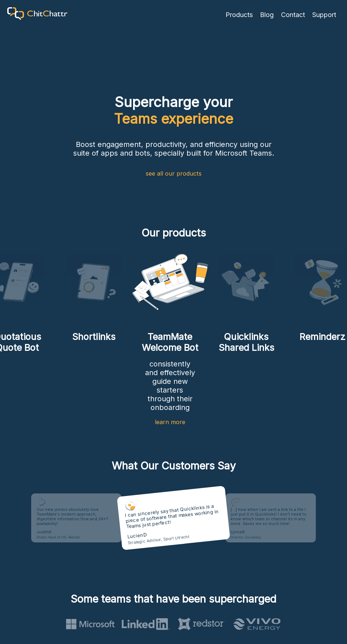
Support (324, 15)
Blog (267, 15)
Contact (293, 15)
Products (239, 15)
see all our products (174, 173)
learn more (170, 422)
